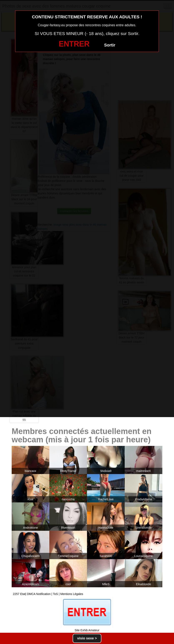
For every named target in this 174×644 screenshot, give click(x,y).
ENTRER (74, 44)
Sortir (110, 45)
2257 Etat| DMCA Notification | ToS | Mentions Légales (48, 594)
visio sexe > (87, 638)
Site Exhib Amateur (87, 630)
